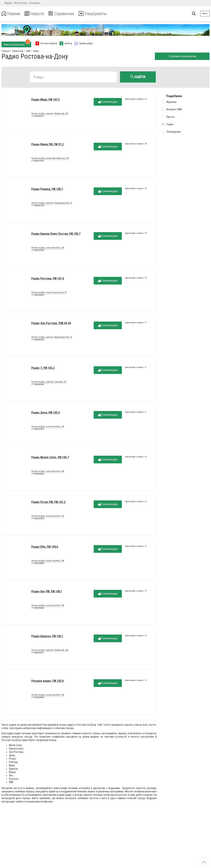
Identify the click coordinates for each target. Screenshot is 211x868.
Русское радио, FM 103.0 (47, 681)
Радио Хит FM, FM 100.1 (47, 592)
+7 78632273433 (38, 251)
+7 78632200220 (38, 296)
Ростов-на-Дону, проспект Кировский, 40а (50, 114)
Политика (34, 3)
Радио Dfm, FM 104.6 (45, 547)
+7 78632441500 (38, 206)
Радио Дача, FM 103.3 (46, 413)
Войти (205, 14)
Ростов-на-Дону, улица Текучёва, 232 (48, 248)
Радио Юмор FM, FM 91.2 (47, 145)
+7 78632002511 (38, 117)
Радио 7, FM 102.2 (43, 368)
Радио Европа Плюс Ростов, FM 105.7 (56, 234)
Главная (12, 14)
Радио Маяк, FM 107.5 (46, 100)
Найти (138, 77)
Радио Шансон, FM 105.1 (47, 637)
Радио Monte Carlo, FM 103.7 (50, 458)
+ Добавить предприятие (182, 56)
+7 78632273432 (38, 430)
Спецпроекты (100, 14)
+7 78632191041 (38, 161)
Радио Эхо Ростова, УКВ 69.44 (51, 324)
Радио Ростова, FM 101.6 (48, 279)
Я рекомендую (108, 102)
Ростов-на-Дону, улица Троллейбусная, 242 (50, 159)
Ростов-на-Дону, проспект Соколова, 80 (49, 382)
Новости (37, 14)
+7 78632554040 (38, 474)
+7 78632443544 (38, 385)
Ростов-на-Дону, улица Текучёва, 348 (48, 472)
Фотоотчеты (21, 3)
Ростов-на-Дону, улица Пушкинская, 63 (49, 293)
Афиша (8, 3)
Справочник (66, 14)
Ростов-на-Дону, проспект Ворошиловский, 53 (52, 204)
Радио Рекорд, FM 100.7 (47, 190)
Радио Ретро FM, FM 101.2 (48, 503)
